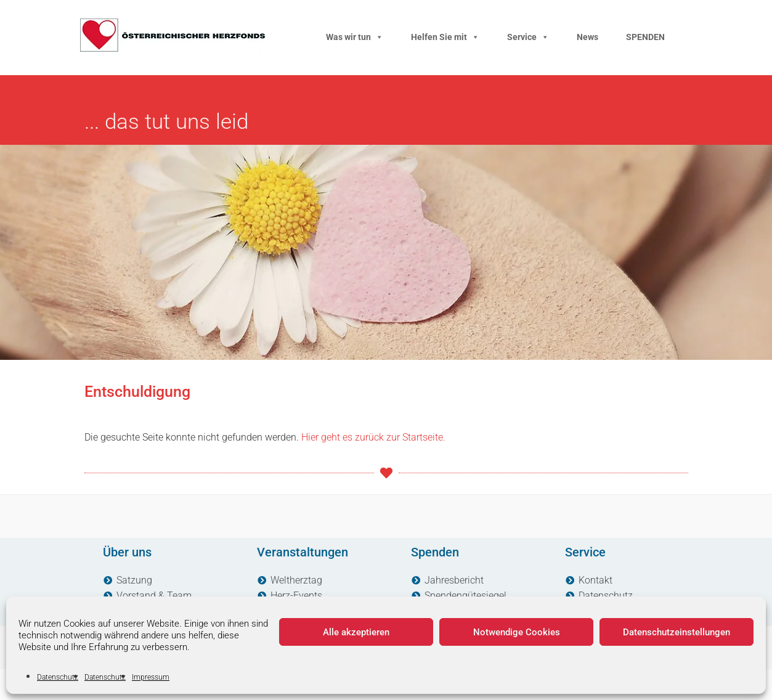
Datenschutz (58, 677)
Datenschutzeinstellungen (677, 632)
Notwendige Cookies (517, 632)
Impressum (151, 677)
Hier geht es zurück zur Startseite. (373, 437)
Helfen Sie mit (445, 37)
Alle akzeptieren (356, 632)
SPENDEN (645, 37)
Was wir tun (355, 37)
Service (528, 37)
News (587, 37)
